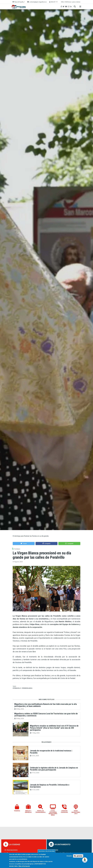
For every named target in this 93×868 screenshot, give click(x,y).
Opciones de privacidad (46, 851)
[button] (24, 544)
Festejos (17, 549)
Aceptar (69, 856)
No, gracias (78, 856)
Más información (24, 866)
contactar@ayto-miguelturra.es (38, 2)
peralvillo (17, 688)
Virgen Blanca (27, 688)
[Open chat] (85, 860)
